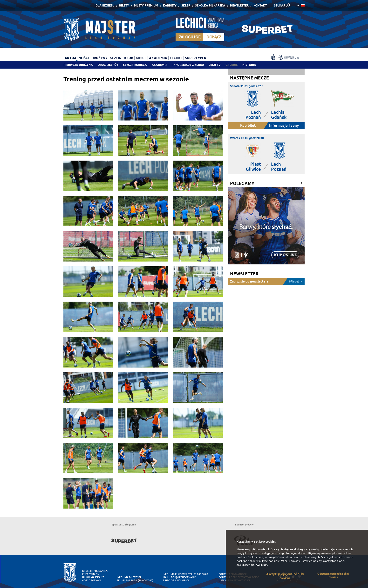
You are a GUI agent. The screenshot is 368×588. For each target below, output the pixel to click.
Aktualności (77, 58)
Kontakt (260, 5)
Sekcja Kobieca (135, 65)
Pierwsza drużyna (78, 65)
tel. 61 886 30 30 (127, 580)
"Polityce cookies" (268, 561)
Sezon (116, 58)
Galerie (232, 65)
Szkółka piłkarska (210, 5)
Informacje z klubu (188, 65)
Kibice (141, 58)
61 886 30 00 (201, 574)
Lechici (176, 58)
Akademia (160, 65)
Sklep (186, 5)
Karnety (170, 5)
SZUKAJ (279, 5)
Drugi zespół (108, 65)
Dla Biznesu (105, 5)
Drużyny (99, 58)
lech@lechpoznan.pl (183, 577)
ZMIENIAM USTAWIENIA (252, 565)
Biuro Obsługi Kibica (176, 580)
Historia (249, 65)
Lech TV (215, 65)
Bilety (124, 5)
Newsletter (239, 5)
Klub (129, 58)
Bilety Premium (146, 5)
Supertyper (196, 58)
